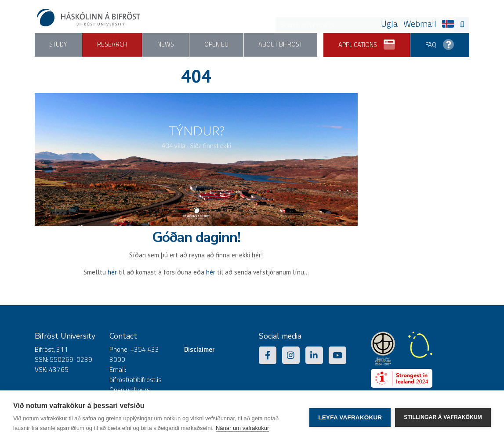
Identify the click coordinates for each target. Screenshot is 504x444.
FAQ (439, 42)
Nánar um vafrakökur (242, 428)
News (167, 45)
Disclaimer (199, 349)
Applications (366, 42)
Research (113, 45)
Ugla (389, 23)
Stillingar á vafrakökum (443, 417)
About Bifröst (283, 45)
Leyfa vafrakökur (350, 417)
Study (58, 45)
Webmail (420, 23)
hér (112, 272)
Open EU (218, 45)
